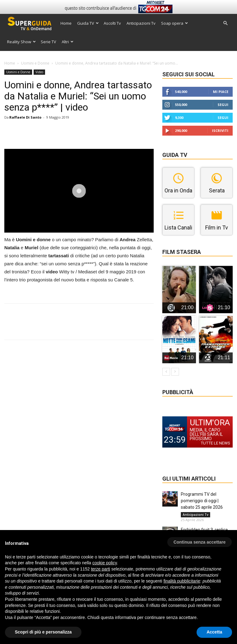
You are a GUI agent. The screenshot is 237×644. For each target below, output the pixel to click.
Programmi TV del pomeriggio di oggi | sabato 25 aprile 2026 (202, 501)
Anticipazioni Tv (141, 23)
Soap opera (175, 23)
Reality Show (21, 42)
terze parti (101, 569)
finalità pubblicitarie (182, 581)
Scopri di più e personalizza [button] (43, 632)
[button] (225, 23)
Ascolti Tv (112, 23)
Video (39, 72)
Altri (68, 42)
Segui (223, 105)
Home (66, 23)
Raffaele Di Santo (25, 117)
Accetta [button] (214, 632)
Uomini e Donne (35, 63)
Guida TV (88, 23)
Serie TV (48, 42)
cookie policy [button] (104, 563)
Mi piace (221, 92)
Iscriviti (220, 130)
